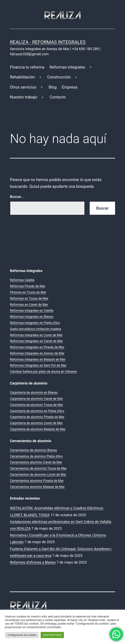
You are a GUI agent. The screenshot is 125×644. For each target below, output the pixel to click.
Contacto (58, 97)
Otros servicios (23, 87)
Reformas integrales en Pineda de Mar (37, 347)
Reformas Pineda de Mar (28, 286)
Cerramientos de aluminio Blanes (33, 450)
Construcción (59, 77)
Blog (53, 87)
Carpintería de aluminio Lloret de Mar (36, 423)
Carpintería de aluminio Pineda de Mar (37, 417)
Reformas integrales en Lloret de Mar (36, 335)
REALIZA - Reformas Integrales (48, 42)
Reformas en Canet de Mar (29, 305)
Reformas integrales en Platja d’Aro (35, 323)
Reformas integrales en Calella (32, 311)
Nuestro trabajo (24, 97)
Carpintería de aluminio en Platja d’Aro (37, 411)
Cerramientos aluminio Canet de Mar (36, 462)
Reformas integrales (67, 67)
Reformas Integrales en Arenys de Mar (37, 353)
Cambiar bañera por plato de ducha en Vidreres (43, 372)
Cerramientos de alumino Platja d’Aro (36, 456)
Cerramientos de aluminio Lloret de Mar (38, 475)
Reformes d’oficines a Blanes (33, 562)
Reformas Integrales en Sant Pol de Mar (38, 365)
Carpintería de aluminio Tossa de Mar (37, 405)
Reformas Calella (22, 280)
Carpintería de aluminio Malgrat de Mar (38, 429)
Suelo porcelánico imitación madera (36, 329)
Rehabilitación (22, 77)
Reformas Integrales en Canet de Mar (36, 341)
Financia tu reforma (27, 67)
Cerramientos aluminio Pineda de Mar (37, 481)
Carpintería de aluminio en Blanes (34, 393)
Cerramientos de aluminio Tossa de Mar (38, 468)
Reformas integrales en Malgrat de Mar (38, 359)
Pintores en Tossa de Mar (28, 292)
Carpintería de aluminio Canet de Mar (36, 399)
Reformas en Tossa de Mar (29, 298)
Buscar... (17, 197)
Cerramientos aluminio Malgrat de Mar (37, 487)
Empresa (70, 87)
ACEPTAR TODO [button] (52, 635)
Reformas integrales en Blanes (32, 317)
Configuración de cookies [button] (22, 635)
